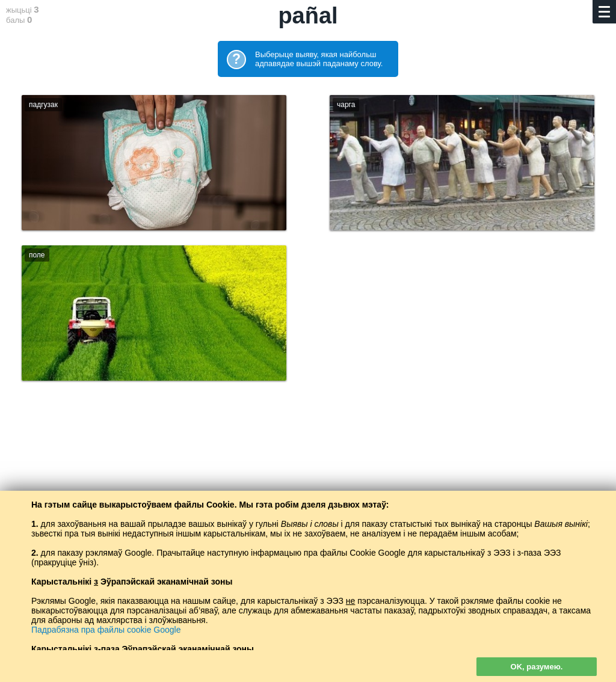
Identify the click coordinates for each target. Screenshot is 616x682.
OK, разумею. (537, 667)
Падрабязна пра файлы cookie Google (106, 630)
